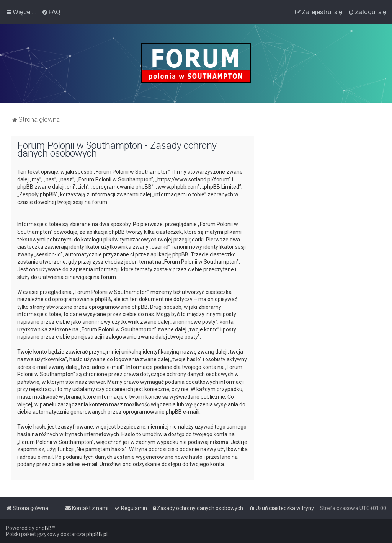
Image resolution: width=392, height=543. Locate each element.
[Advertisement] (323, 184)
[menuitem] (51, 12)
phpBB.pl (97, 534)
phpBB (44, 528)
